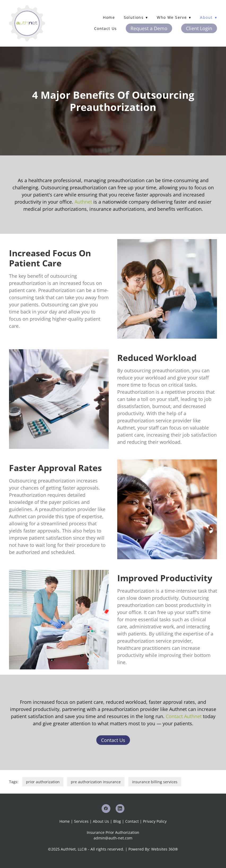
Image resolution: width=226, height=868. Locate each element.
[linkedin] (120, 809)
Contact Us (106, 28)
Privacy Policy (155, 821)
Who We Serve (174, 17)
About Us (101, 821)
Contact (132, 821)
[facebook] (106, 809)
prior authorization (43, 782)
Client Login (199, 28)
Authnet (83, 202)
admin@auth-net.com (113, 838)
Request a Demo (149, 28)
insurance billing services (155, 782)
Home (109, 17)
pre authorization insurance (96, 782)
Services (81, 821)
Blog (117, 821)
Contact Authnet (184, 716)
